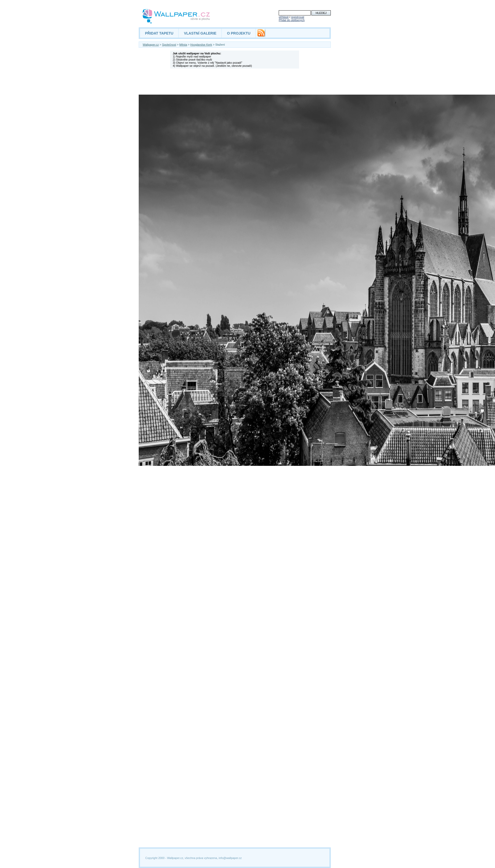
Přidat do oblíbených (292, 20)
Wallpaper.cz (151, 45)
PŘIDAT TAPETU (159, 33)
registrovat (297, 17)
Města (183, 45)
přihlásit (284, 17)
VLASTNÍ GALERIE (200, 33)
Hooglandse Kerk (201, 45)
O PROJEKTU (239, 33)
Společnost (169, 45)
